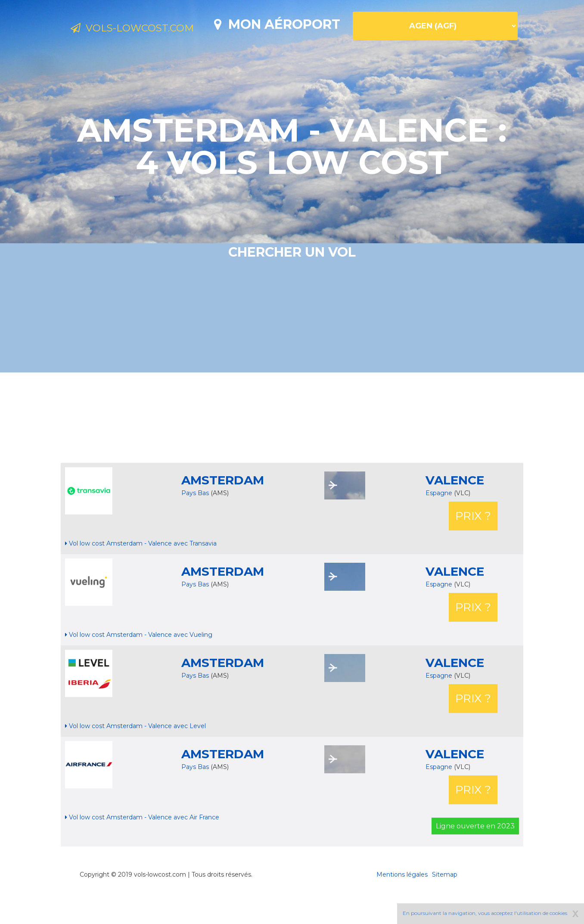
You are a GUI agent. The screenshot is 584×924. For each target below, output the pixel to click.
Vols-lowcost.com (141, 29)
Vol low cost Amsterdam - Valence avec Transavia (141, 574)
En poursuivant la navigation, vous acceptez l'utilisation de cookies (485, 913)
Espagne (440, 523)
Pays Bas (195, 523)
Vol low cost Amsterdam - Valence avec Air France (142, 847)
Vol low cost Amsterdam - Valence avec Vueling (139, 665)
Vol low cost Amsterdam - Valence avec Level (135, 756)
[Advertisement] (292, 448)
